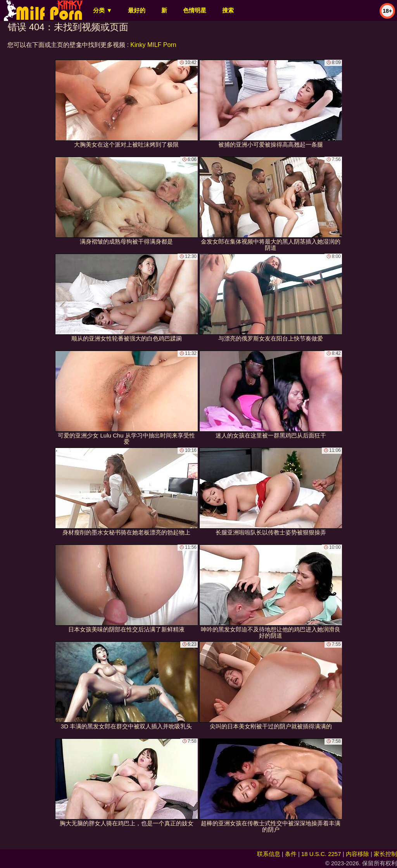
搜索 (228, 10)
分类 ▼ (103, 10)
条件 (291, 854)
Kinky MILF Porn (153, 45)
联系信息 (269, 854)
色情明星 (195, 10)
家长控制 (385, 854)
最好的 (137, 10)
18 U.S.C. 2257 (321, 854)
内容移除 (357, 854)
